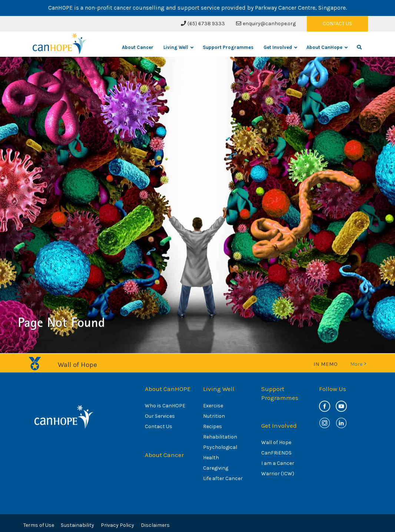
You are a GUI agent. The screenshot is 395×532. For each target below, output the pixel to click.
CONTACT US (337, 24)
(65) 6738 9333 (203, 24)
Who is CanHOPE (165, 406)
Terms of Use (39, 525)
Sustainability (77, 525)
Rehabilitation (220, 437)
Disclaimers (155, 525)
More (358, 364)
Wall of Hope (276, 442)
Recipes (213, 426)
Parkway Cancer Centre (285, 8)
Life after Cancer (223, 478)
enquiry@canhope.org (266, 24)
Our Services (160, 416)
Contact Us (159, 426)
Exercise (213, 406)
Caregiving (216, 468)
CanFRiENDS (276, 453)
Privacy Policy (117, 525)
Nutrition (214, 416)
